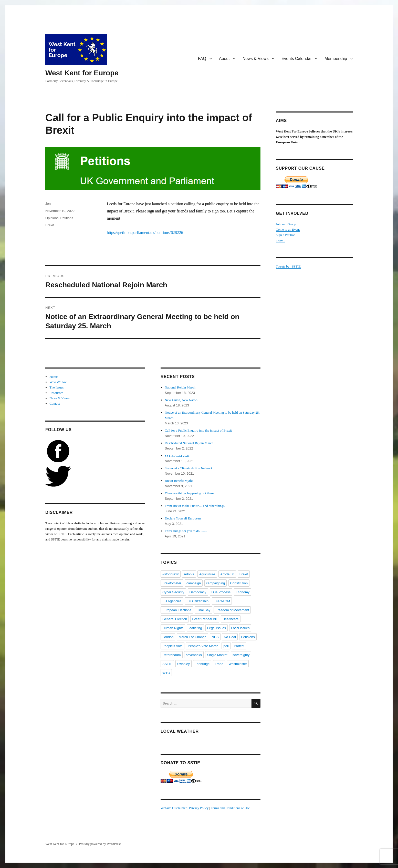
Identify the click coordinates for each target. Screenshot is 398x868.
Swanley (184, 664)
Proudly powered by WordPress (100, 844)
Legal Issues (217, 628)
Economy (243, 592)
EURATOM (222, 601)
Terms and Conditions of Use (230, 808)
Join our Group (286, 224)
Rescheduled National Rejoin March (189, 443)
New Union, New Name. (181, 400)
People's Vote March (203, 646)
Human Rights (173, 628)
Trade (219, 664)
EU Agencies (172, 601)
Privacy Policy (199, 808)
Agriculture (207, 574)
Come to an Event (288, 229)
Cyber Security (173, 592)
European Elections (177, 610)
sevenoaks (194, 655)
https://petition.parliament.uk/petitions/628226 (145, 233)
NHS (215, 637)
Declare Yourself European (183, 518)
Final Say (203, 610)
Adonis (189, 574)
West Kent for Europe (82, 73)
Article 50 (227, 574)
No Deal (230, 637)
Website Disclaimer (174, 808)
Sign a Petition (286, 235)
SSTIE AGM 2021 (177, 456)
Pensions (248, 637)
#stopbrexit (171, 574)
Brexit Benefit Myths (179, 481)
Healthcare (231, 619)
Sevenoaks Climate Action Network (189, 468)
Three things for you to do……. (186, 531)
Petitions (67, 218)
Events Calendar (297, 59)
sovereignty (241, 655)
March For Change (193, 637)
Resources (56, 393)
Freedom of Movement (232, 610)
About (224, 59)
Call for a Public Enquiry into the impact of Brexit (198, 430)
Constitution (239, 583)
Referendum (172, 655)
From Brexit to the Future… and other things (195, 506)
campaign (194, 583)
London (168, 637)
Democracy (198, 592)
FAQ (202, 59)
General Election (175, 619)
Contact (55, 404)
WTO (166, 673)
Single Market (217, 655)
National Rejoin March (180, 387)
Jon (48, 204)
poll (226, 646)
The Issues (56, 387)
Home (54, 377)
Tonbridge (202, 664)
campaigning (216, 583)
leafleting (195, 628)
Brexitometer (172, 583)
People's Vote (172, 646)
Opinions (52, 218)
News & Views (256, 59)
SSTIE (167, 664)
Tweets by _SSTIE (288, 266)
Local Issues (240, 628)
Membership (336, 59)
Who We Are (58, 382)
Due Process (221, 592)
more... (280, 240)
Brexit (50, 225)
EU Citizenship (198, 601)
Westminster (238, 664)
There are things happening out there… (191, 493)
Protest (239, 646)
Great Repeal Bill (205, 619)
